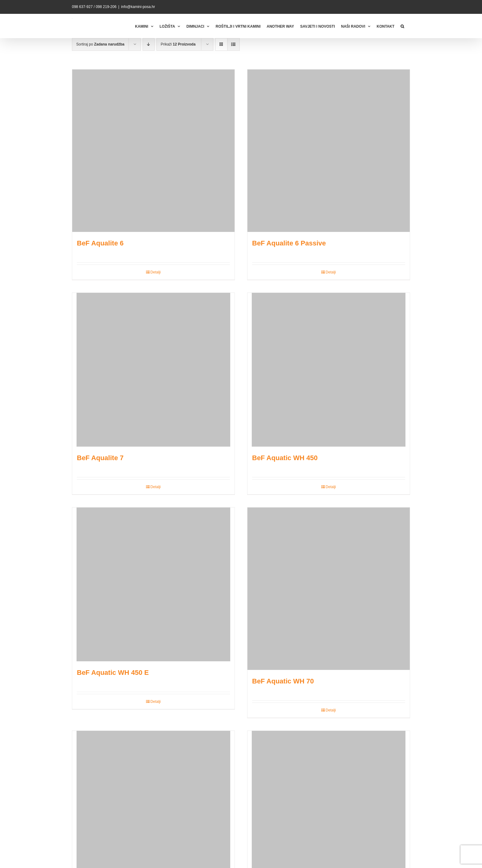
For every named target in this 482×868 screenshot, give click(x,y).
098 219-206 (106, 7)
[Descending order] (149, 44)
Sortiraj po (100, 44)
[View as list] (233, 44)
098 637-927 (82, 7)
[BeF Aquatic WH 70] (329, 589)
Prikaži (178, 44)
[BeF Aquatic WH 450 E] (153, 584)
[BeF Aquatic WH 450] (329, 370)
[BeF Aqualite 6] (153, 151)
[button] (402, 26)
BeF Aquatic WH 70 (283, 681)
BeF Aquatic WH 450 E (113, 673)
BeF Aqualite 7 (100, 458)
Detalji (155, 272)
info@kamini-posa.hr (138, 7)
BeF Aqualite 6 (100, 243)
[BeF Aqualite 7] (153, 370)
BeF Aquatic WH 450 (285, 458)
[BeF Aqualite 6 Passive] (329, 151)
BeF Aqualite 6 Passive (289, 243)
